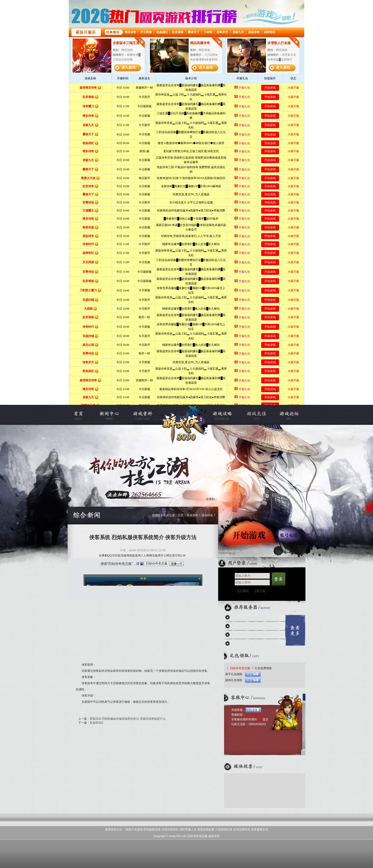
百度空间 (175, 556)
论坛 (260, 719)
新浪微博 (123, 556)
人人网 (145, 556)
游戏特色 (207, 515)
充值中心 (255, 415)
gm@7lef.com (254, 715)
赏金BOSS (96, 723)
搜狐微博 (135, 556)
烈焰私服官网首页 (84, 415)
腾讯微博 (155, 556)
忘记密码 (243, 591)
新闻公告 (113, 415)
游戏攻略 (226, 415)
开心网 (165, 556)
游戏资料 (142, 415)
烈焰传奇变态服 (184, 415)
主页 (181, 515)
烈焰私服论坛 (285, 415)
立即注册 (260, 591)
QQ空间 (113, 556)
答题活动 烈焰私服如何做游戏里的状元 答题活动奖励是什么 (128, 719)
